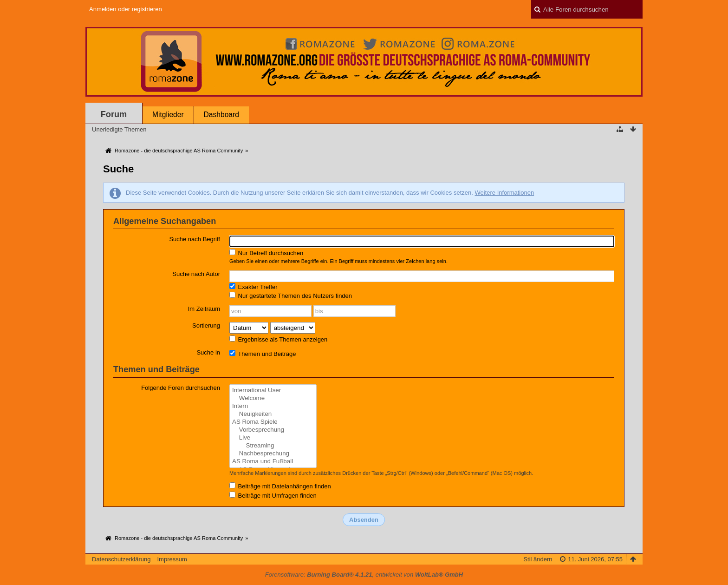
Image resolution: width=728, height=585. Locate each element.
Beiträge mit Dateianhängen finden (280, 486)
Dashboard (221, 115)
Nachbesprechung (273, 454)
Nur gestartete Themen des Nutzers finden (291, 296)
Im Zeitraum (204, 309)
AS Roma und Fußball (273, 462)
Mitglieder (168, 115)
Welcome (273, 398)
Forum (114, 114)
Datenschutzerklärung (121, 559)
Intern (273, 406)
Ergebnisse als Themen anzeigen (278, 339)
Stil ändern (538, 559)
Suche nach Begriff (195, 239)
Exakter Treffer (253, 287)
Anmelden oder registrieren (126, 9)
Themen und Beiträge (263, 354)
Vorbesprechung (273, 430)
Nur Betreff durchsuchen (266, 253)
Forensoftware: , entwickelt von (364, 575)
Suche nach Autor (196, 274)
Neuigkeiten (273, 414)
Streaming (273, 446)
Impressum (172, 559)
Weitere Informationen (504, 193)
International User (273, 391)
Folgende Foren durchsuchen (181, 388)
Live (273, 438)
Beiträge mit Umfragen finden (273, 495)
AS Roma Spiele (273, 422)
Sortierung (206, 325)
